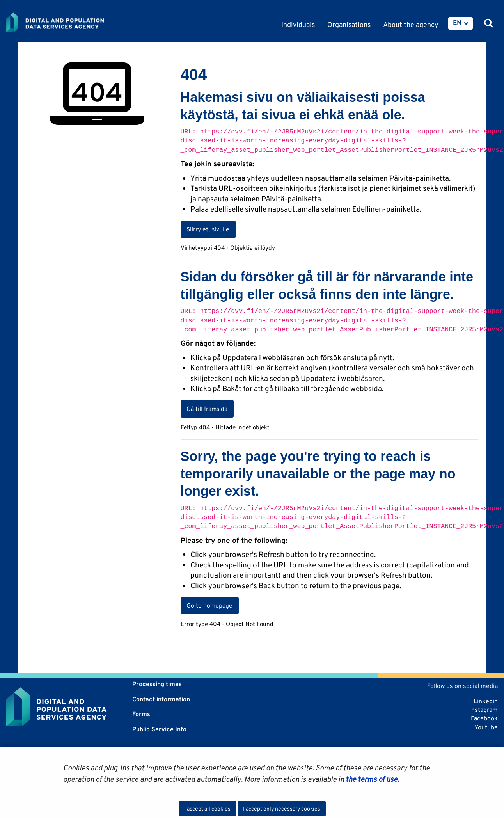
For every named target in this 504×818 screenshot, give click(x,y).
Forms (141, 714)
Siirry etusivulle (208, 229)
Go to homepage (209, 605)
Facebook (484, 718)
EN (457, 23)
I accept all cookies (207, 809)
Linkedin (486, 701)
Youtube (486, 727)
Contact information (161, 699)
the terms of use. (372, 779)
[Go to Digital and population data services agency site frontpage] (76, 22)
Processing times (157, 684)
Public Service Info (159, 729)
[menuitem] (461, 23)
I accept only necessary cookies (282, 809)
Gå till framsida (207, 409)
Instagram (484, 710)
